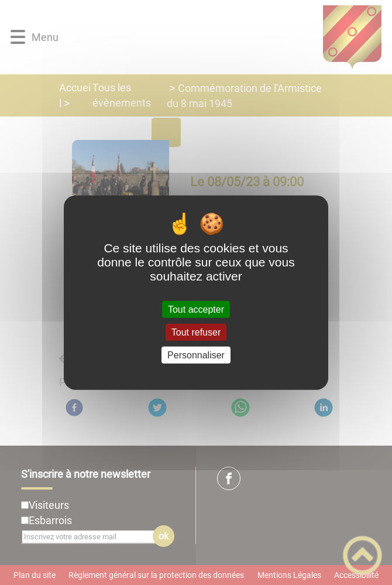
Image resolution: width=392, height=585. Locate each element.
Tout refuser (196, 332)
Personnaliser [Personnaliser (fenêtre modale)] (196, 355)
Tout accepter (196, 309)
